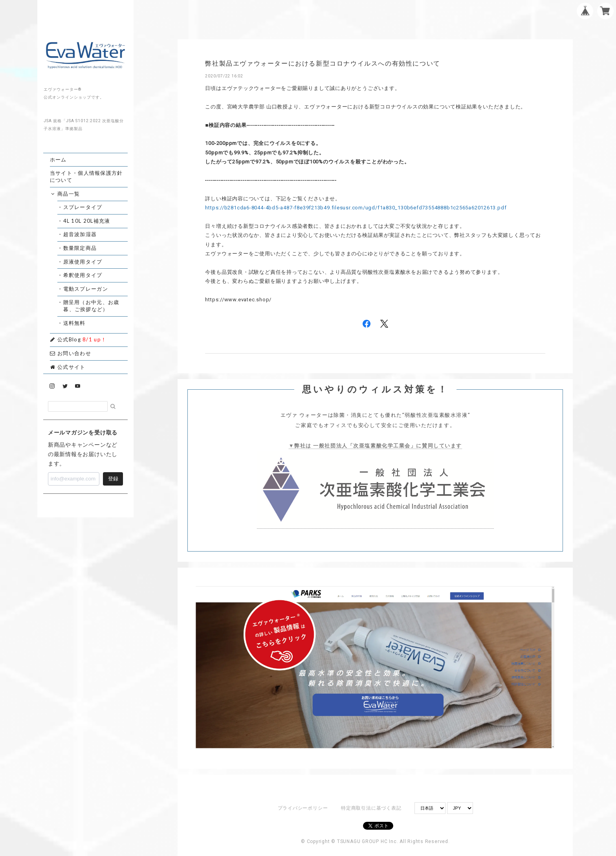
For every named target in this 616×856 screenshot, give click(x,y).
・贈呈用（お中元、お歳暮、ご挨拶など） (91, 306)
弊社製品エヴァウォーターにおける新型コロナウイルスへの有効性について (323, 63)
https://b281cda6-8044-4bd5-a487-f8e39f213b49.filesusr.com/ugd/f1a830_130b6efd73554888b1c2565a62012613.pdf (356, 208)
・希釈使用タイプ (83, 275)
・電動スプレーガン (86, 289)
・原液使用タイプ (83, 262)
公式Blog (78, 339)
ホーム (58, 159)
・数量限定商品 (80, 248)
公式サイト (68, 367)
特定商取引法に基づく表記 (371, 808)
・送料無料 (74, 323)
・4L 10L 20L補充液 (87, 221)
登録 (113, 479)
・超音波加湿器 (80, 234)
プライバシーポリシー (303, 808)
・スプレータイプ (83, 207)
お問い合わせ (71, 353)
